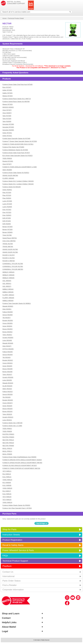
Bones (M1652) (8, 332)
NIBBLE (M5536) (8, 292)
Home (4, 18)
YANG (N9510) (7, 480)
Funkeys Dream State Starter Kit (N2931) (16, 173)
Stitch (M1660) (7, 170)
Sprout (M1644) (8, 355)
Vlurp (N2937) (7, 113)
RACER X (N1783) (9, 258)
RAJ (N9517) (7, 491)
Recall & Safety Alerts (13, 545)
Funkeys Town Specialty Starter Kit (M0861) (17, 303)
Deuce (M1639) (8, 369)
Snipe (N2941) (7, 190)
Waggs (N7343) (8, 96)
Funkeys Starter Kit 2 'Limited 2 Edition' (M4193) (18, 181)
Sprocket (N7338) (8, 124)
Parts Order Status (11, 581)
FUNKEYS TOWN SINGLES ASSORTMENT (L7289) (20, 167)
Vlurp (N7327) (7, 164)
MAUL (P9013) (7, 448)
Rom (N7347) (7, 87)
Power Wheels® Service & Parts (18, 550)
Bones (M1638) (8, 372)
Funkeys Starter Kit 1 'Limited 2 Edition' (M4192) (18, 184)
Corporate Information (13, 590)
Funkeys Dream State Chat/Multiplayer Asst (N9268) (19, 457)
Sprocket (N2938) (8, 130)
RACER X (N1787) (9, 255)
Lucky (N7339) (7, 201)
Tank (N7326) (7, 119)
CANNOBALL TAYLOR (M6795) (13, 269)
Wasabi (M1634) (8, 383)
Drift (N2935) (7, 224)
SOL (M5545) (7, 281)
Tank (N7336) (7, 116)
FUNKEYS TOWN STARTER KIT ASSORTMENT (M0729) (21, 468)
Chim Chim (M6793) (9, 241)
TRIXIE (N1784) (8, 244)
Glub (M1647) (7, 346)
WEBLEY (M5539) (8, 275)
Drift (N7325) (7, 221)
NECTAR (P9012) (8, 440)
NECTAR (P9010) (8, 443)
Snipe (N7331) (7, 136)
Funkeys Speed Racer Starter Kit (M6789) (16, 102)
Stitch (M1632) (7, 389)
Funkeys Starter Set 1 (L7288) (12, 426)
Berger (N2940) (8, 232)
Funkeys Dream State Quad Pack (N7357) (16, 153)
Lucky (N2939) (7, 207)
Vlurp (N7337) (7, 110)
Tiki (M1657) (7, 318)
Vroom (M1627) (8, 403)
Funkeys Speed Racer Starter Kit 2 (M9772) (17, 99)
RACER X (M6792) (9, 261)
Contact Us (8, 572)
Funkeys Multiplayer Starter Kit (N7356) (15, 150)
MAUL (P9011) (7, 451)
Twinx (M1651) (7, 335)
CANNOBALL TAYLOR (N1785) (13, 266)
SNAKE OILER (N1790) (10, 249)
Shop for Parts (9, 529)
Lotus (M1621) (7, 420)
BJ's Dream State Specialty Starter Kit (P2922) (18, 156)
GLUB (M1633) (7, 386)
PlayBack (7, 566)
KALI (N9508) (7, 485)
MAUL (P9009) (7, 454)
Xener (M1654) (7, 326)
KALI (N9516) (7, 494)
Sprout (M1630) (8, 394)
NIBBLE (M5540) (8, 301)
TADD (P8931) (7, 429)
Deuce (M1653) (8, 329)
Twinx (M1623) (7, 414)
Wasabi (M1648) (8, 343)
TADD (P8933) (7, 158)
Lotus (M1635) (7, 380)
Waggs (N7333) (8, 104)
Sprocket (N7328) (8, 127)
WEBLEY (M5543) (8, 272)
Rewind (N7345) (8, 161)
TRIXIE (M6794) (8, 247)
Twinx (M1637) (7, 374)
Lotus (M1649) (7, 340)
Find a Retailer (10, 585)
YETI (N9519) (7, 497)
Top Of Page (41, 523)
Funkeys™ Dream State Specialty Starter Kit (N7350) (20, 141)
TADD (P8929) (7, 431)
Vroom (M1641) (8, 363)
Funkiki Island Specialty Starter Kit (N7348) (16, 138)
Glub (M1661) (7, 309)
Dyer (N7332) (7, 212)
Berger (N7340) (8, 227)
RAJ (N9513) (7, 474)
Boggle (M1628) (8, 400)
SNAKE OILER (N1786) (10, 252)
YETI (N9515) (7, 500)
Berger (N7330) (8, 229)
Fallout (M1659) (8, 312)
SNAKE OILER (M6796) (10, 175)
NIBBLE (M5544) (8, 289)
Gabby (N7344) (8, 93)
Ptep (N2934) (7, 198)
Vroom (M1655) (8, 323)
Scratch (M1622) (8, 417)
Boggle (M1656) (8, 320)
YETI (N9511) (7, 471)
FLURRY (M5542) (8, 295)
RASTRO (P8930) (8, 437)
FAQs (5, 556)
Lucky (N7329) (7, 204)
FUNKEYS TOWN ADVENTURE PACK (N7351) (18, 144)
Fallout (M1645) (8, 352)
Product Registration (12, 540)
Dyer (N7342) (7, 210)
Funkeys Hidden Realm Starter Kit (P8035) (16, 505)
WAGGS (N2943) (8, 107)
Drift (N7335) (7, 218)
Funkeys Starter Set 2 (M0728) (12, 423)
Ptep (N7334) (7, 193)
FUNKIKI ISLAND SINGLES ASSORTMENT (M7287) (20, 465)
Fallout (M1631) (8, 392)
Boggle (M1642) (8, 360)
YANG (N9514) (7, 502)
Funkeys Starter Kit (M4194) (12, 187)
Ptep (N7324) (7, 195)
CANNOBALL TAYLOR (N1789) (13, 264)
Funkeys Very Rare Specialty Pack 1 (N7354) (17, 508)
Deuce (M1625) (8, 409)
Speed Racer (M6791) (10, 238)
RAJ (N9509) (7, 483)
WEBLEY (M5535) (8, 278)
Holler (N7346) (7, 90)
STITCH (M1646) (8, 349)
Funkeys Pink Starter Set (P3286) (13, 147)
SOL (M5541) (7, 283)
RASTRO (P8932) (8, 434)
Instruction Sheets (11, 535)
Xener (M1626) (7, 406)
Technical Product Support (15, 561)
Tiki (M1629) (7, 397)
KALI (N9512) (7, 477)
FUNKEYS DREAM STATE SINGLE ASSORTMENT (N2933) (22, 460)
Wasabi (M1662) (8, 306)
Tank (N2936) (7, 121)
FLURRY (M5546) (8, 178)
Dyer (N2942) (7, 215)
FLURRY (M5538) (8, 298)
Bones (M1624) (8, 411)
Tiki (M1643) (7, 357)
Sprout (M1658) (8, 315)
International (8, 576)
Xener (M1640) (7, 366)
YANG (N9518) (7, 488)
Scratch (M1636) (8, 377)
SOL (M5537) (7, 286)
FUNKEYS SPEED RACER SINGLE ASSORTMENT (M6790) (22, 463)
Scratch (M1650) (8, 338)
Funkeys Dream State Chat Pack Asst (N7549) (18, 84)
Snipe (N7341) (7, 133)
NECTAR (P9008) (8, 446)
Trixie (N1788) (7, 235)
